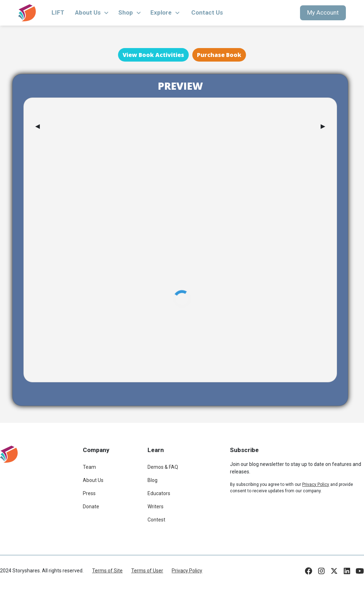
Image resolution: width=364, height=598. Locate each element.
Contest (156, 520)
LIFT (58, 12)
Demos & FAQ (163, 467)
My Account (323, 12)
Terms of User (147, 571)
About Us (93, 480)
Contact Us (207, 12)
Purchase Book (219, 55)
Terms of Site (107, 571)
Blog (152, 480)
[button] (92, 13)
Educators (159, 493)
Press (89, 493)
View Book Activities (153, 55)
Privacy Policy (187, 571)
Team (89, 467)
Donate (91, 507)
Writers (156, 507)
